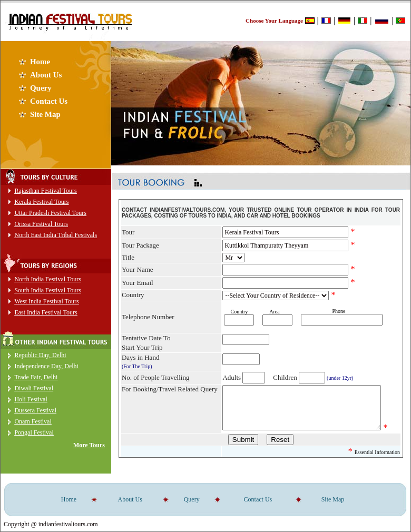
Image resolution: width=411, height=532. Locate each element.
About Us (46, 75)
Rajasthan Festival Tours (45, 191)
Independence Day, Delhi (46, 366)
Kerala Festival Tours (41, 202)
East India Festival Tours (46, 312)
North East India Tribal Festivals (56, 235)
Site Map (45, 114)
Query (41, 88)
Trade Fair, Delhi (36, 377)
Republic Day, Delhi (40, 355)
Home (40, 62)
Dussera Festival (35, 410)
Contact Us (49, 101)
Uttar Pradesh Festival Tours (50, 213)
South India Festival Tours (48, 290)
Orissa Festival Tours (41, 224)
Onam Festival (33, 421)
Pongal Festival (34, 432)
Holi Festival (31, 399)
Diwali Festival (34, 388)
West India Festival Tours (46, 301)
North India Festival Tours (48, 279)
